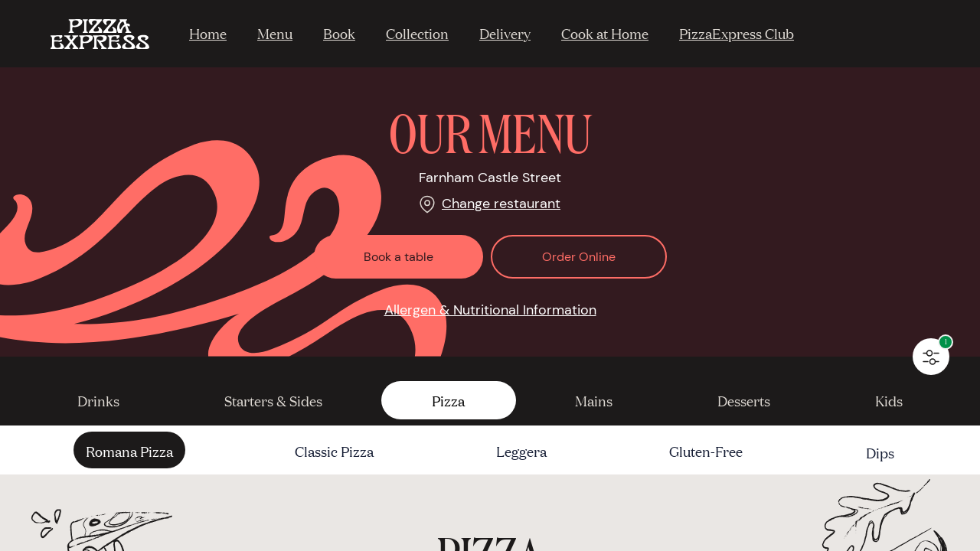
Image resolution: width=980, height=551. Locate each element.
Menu (275, 33)
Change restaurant (501, 204)
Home (208, 33)
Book (339, 33)
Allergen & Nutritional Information (490, 310)
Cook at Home (605, 33)
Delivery (505, 33)
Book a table (399, 257)
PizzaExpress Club (737, 33)
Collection (417, 33)
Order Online (579, 257)
